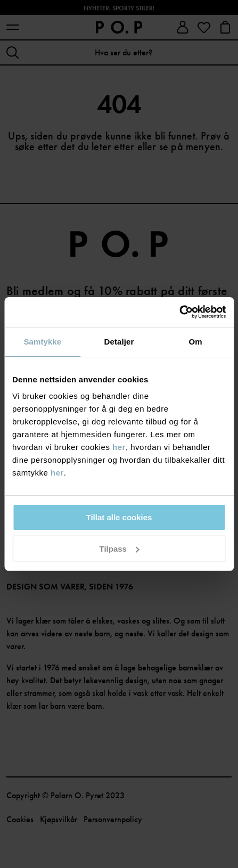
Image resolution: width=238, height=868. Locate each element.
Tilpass (120, 549)
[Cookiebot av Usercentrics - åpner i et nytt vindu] (179, 312)
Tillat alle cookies (119, 517)
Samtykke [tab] (42, 342)
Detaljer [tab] (119, 342)
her (119, 447)
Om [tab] (196, 342)
